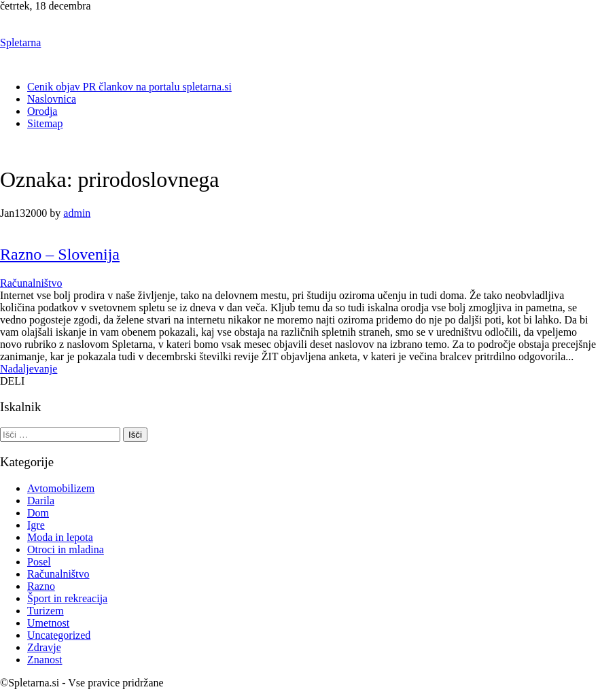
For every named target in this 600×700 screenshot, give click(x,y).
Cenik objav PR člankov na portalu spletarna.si (129, 87)
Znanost (45, 660)
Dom (38, 513)
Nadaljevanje (29, 369)
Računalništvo (31, 283)
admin (77, 213)
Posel (39, 562)
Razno (41, 586)
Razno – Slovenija (60, 254)
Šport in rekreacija (67, 598)
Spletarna (20, 42)
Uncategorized (59, 635)
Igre (36, 525)
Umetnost (48, 623)
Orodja (42, 111)
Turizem (46, 611)
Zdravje (44, 647)
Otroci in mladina (66, 549)
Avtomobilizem (61, 488)
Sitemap (45, 123)
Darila (41, 501)
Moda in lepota (60, 537)
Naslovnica (52, 99)
